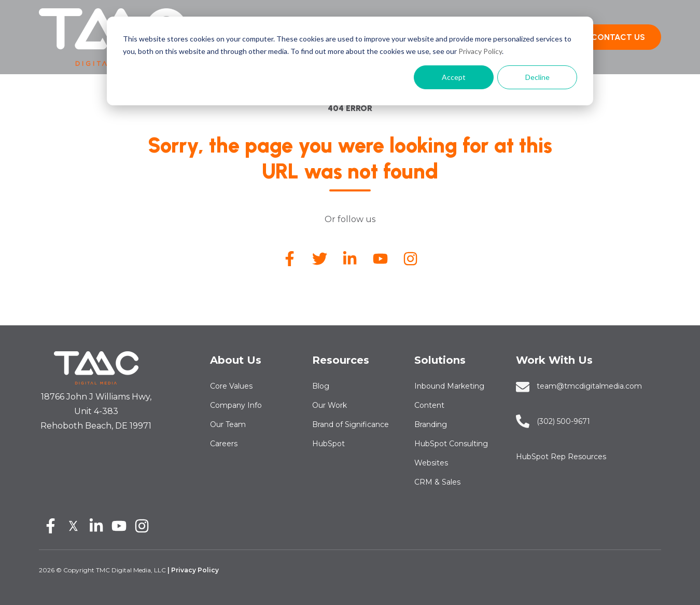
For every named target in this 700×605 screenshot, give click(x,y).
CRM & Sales (437, 482)
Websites (431, 463)
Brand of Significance (351, 424)
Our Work (330, 405)
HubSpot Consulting (451, 444)
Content (429, 405)
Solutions (440, 360)
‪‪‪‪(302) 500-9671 (563, 421)
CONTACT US (618, 37)
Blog (321, 386)
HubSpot (328, 444)
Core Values (231, 386)
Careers (224, 444)
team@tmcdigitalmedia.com (589, 386)
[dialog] (350, 61)
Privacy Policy (480, 51)
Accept (454, 77)
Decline (537, 77)
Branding (431, 424)
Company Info (236, 405)
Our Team (228, 424)
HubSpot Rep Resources (561, 457)
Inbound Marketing (449, 386)
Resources (341, 360)
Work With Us (554, 360)
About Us (236, 360)
